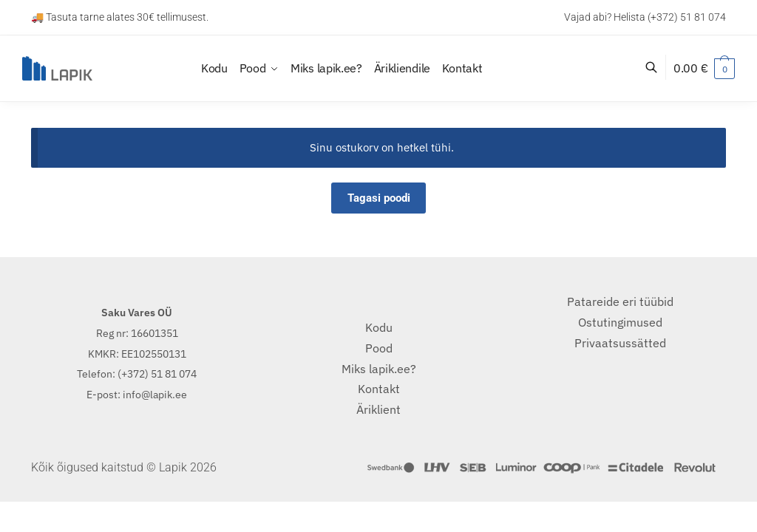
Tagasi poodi (379, 198)
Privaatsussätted (620, 343)
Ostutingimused (620, 322)
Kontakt (379, 389)
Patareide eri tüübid (620, 301)
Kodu (379, 327)
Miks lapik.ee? (379, 369)
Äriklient (378, 409)
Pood (379, 348)
